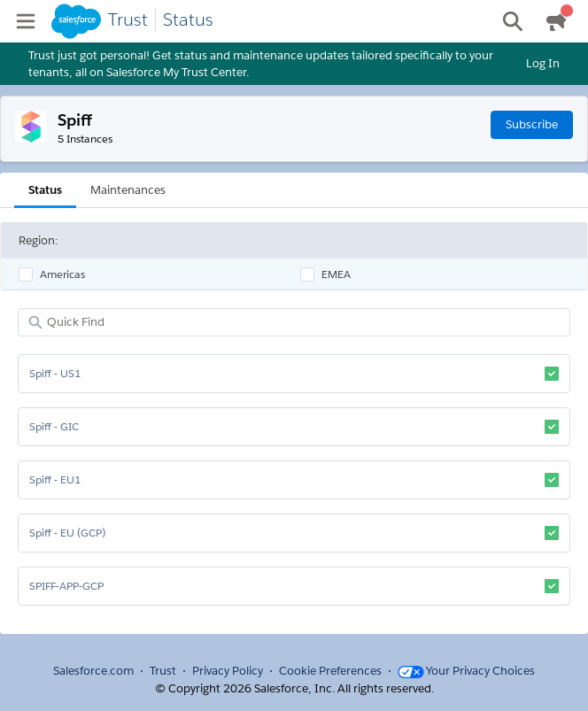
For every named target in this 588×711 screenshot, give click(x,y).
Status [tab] (45, 190)
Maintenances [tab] (128, 190)
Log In (543, 63)
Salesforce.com (93, 671)
